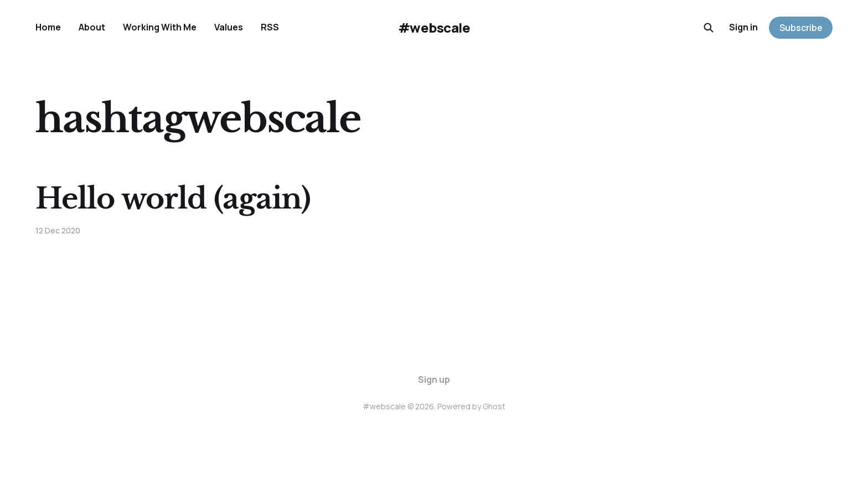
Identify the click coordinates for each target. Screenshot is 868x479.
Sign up (434, 379)
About (92, 27)
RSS (270, 27)
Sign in (743, 27)
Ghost (494, 406)
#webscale (434, 28)
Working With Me (160, 27)
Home (48, 27)
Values (229, 27)
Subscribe (801, 28)
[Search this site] (709, 28)
